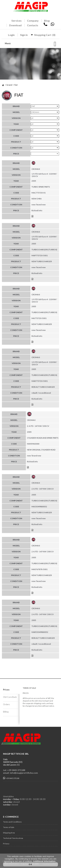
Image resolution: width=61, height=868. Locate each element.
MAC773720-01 (39, 193)
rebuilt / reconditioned (41, 393)
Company (33, 21)
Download (15, 25)
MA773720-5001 (39, 318)
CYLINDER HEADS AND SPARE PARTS (43, 438)
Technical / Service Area (13, 838)
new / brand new (39, 205)
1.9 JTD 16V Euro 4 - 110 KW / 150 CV (44, 175)
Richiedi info (37, 210)
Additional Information (44, 861)
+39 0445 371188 (11, 778)
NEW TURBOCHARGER (42, 261)
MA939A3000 (33, 444)
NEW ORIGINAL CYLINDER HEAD (41, 450)
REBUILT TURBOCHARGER (43, 387)
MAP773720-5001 (40, 255)
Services (16, 21)
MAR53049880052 (40, 632)
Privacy (6, 844)
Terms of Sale (9, 827)
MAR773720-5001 (40, 381)
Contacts (33, 25)
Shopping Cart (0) (45, 35)
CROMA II (36, 169)
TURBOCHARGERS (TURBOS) (44, 250)
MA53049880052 (39, 507)
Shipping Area (9, 833)
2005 (34, 181)
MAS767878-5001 (40, 569)
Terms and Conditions (12, 822)
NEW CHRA (37, 199)
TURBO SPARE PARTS (41, 187)
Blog (47, 21)
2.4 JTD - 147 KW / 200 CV (38, 426)
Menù (8, 43)
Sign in (24, 35)
